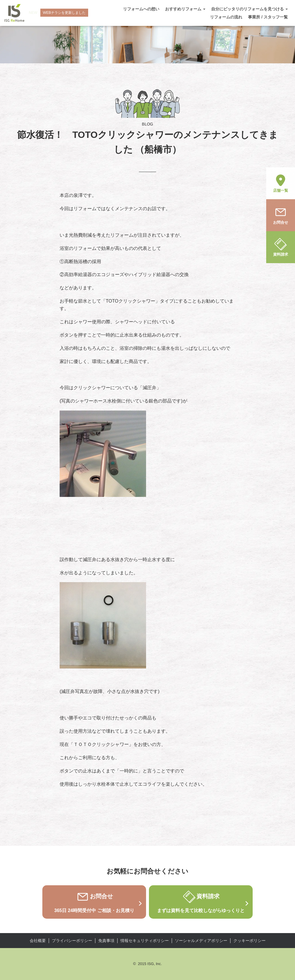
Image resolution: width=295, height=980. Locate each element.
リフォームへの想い (141, 9)
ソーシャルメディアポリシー (201, 941)
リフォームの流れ (226, 17)
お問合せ (281, 215)
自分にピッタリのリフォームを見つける (249, 9)
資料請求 (281, 247)
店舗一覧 (281, 183)
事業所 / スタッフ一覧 (268, 17)
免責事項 (106, 941)
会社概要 (38, 941)
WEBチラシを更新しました (66, 13)
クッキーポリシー (249, 941)
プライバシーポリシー (72, 941)
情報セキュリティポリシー (145, 941)
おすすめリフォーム (185, 9)
